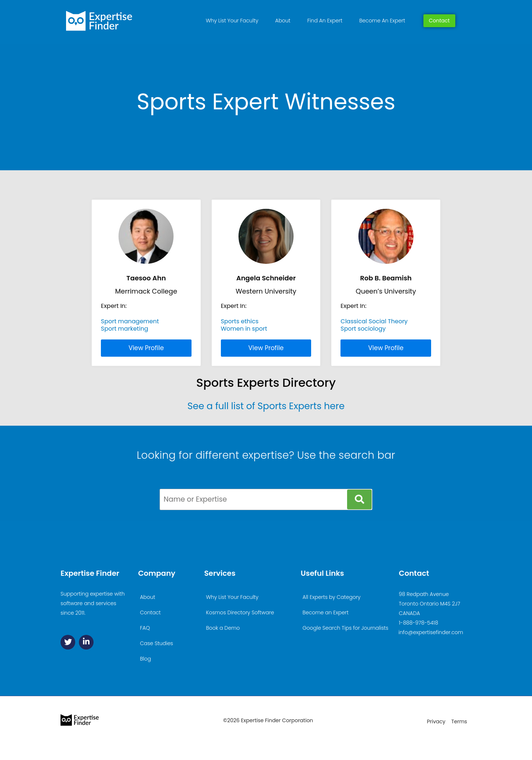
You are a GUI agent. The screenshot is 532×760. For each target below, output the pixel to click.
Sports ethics (240, 321)
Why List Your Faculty (232, 21)
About (283, 21)
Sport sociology (363, 329)
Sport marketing (125, 329)
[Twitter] (68, 642)
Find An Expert (325, 21)
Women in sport (244, 329)
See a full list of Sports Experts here (266, 406)
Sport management (130, 321)
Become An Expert (382, 21)
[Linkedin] (86, 642)
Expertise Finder (90, 573)
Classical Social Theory (374, 321)
